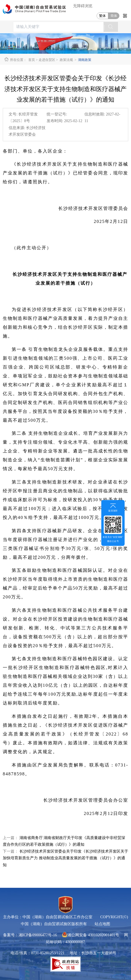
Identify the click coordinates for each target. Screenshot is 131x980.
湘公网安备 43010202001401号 (90, 935)
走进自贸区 (47, 60)
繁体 (102, 16)
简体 (114, 16)
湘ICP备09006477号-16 (38, 935)
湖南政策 (84, 60)
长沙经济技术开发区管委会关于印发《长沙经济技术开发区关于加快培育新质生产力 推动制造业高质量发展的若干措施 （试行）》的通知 (65, 858)
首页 (32, 60)
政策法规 (66, 60)
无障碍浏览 (83, 6)
